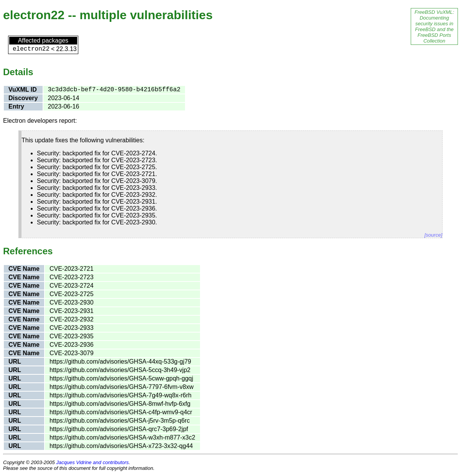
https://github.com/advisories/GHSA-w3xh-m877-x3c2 (122, 437)
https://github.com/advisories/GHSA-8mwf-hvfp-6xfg (120, 404)
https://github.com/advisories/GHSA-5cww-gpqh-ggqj (121, 378)
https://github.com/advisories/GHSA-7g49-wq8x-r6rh (121, 395)
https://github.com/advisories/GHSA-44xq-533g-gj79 (120, 362)
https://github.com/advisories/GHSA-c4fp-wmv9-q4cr (121, 412)
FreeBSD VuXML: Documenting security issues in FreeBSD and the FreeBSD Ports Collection (434, 26)
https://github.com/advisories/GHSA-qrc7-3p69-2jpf (119, 429)
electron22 (31, 49)
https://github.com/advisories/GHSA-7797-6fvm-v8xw (121, 387)
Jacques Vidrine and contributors (92, 462)
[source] (433, 235)
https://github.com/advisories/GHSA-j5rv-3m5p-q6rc (120, 421)
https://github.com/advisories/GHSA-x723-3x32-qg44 (121, 446)
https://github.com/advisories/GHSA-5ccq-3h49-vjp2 (120, 370)
